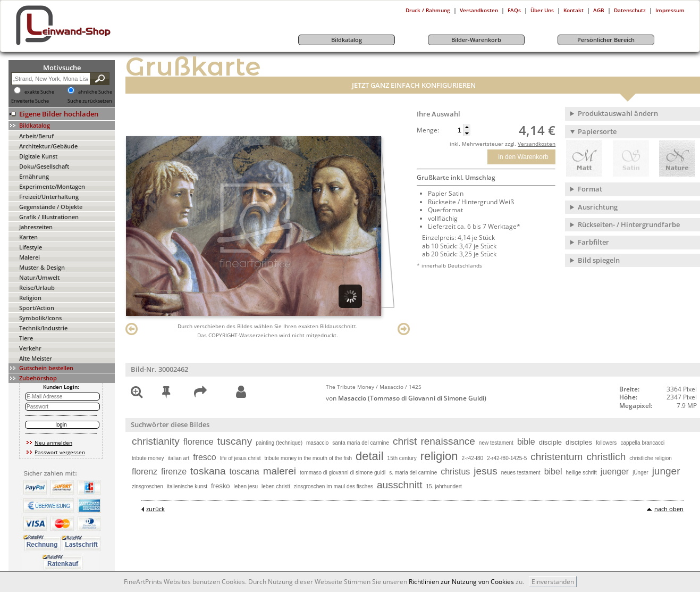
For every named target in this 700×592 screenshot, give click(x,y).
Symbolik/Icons (40, 318)
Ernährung (34, 176)
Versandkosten (479, 10)
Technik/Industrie (43, 328)
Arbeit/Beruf (36, 136)
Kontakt (574, 10)
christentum (556, 457)
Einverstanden (553, 582)
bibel (553, 472)
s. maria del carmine (413, 473)
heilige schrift (581, 473)
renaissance (448, 441)
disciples (579, 442)
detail (370, 456)
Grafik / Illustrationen (49, 217)
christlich (606, 457)
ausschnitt (400, 485)
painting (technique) (279, 443)
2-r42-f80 (473, 458)
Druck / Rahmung (428, 10)
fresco (205, 457)
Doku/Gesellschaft (44, 166)
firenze (174, 472)
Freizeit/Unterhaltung (49, 197)
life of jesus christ (241, 458)
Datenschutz (630, 10)
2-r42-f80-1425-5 (507, 458)
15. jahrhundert (444, 486)
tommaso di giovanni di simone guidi (343, 473)
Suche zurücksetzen (90, 101)
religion (439, 456)
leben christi (276, 486)
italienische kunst (187, 486)
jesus (485, 471)
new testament (496, 443)
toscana (244, 472)
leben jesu (246, 486)
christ (405, 441)
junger (666, 471)
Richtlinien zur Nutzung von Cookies (461, 582)
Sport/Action (37, 308)
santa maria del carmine (361, 443)
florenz (145, 472)
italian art (179, 458)
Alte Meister (36, 358)
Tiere (26, 338)
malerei (280, 471)
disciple (550, 442)
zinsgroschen (147, 486)
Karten (28, 237)
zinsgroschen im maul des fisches (333, 486)
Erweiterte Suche (30, 101)
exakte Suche (39, 92)
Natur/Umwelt (39, 277)
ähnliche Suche (95, 92)
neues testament (521, 473)
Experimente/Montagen (52, 186)
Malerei (29, 257)
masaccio (317, 443)
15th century (402, 458)
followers (606, 443)
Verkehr (30, 348)
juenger (615, 472)
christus (455, 472)
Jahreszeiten (36, 227)
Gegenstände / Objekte (51, 207)
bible (526, 442)
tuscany (235, 441)
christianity (156, 441)
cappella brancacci (642, 443)
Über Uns (542, 10)
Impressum (670, 10)
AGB (599, 10)
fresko (220, 486)
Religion (30, 298)
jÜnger (640, 473)
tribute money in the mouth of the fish (308, 458)
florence (199, 442)
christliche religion (650, 458)
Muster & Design (42, 267)
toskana (208, 471)
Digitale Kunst (38, 156)
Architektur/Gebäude (48, 146)
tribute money (148, 458)
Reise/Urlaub (37, 287)
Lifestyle (31, 247)
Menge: (428, 130)
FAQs (514, 10)
